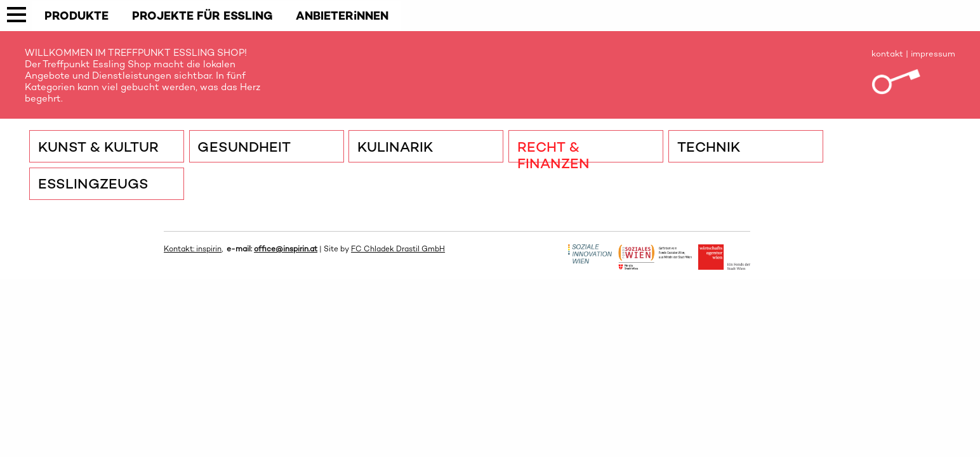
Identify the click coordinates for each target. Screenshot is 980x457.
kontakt (887, 54)
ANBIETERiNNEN (342, 16)
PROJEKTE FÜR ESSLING (202, 16)
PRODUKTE (76, 16)
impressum (933, 54)
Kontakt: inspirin (193, 249)
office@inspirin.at (286, 249)
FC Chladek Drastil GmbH (398, 249)
